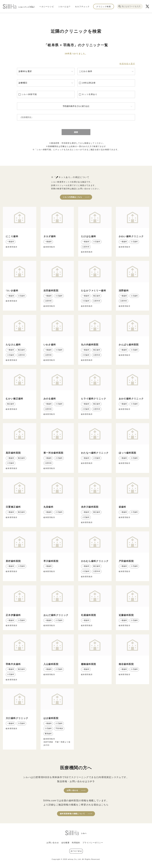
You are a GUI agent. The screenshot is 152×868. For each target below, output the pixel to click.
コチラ (91, 781)
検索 (76, 132)
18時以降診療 (89, 83)
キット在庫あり (90, 94)
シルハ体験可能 (29, 94)
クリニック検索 (104, 6)
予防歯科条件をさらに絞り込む (76, 106)
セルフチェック (82, 6)
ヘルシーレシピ (47, 6)
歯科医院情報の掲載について (72, 814)
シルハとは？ (64, 6)
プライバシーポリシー (93, 843)
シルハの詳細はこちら (72, 197)
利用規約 (76, 843)
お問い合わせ (72, 790)
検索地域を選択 (127, 64)
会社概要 (65, 843)
